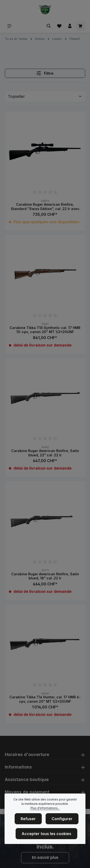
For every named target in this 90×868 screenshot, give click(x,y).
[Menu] (10, 26)
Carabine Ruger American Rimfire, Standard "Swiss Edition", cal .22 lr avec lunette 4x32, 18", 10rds (45, 207)
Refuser (28, 820)
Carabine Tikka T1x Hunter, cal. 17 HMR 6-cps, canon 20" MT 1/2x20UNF (45, 699)
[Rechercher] (49, 26)
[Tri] (45, 96)
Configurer (62, 820)
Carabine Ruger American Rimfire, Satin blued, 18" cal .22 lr (45, 576)
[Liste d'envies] (59, 26)
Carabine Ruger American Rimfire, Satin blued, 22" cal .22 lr (45, 453)
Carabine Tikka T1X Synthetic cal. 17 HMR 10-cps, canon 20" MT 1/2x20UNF (45, 330)
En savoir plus (45, 858)
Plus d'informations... (45, 809)
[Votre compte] (70, 26)
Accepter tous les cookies (46, 835)
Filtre (45, 73)
